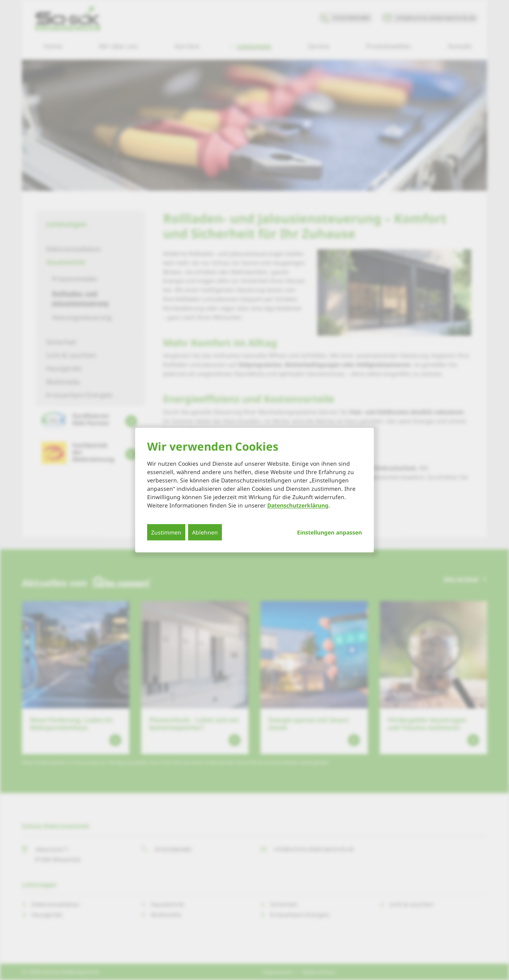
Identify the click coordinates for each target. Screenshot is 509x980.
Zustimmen (166, 532)
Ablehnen (205, 532)
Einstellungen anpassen (329, 532)
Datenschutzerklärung (298, 505)
